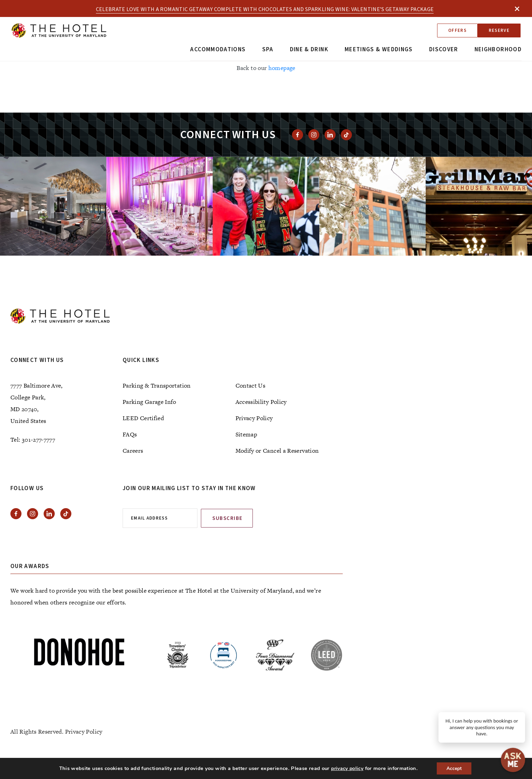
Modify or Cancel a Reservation (277, 451)
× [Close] (517, 8)
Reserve (499, 30)
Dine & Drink (309, 50)
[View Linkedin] (330, 135)
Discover (444, 50)
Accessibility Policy (261, 402)
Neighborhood (498, 50)
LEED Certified (143, 418)
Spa (268, 50)
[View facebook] (298, 135)
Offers (457, 30)
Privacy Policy (254, 418)
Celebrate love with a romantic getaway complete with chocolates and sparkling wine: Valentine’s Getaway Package (265, 9)
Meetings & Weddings (379, 50)
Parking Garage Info (149, 402)
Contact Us (251, 386)
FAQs (130, 434)
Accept (454, 768)
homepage (282, 68)
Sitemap (246, 434)
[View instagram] (314, 135)
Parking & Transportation (157, 386)
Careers (133, 451)
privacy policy (347, 768)
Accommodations (218, 50)
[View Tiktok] (346, 135)
